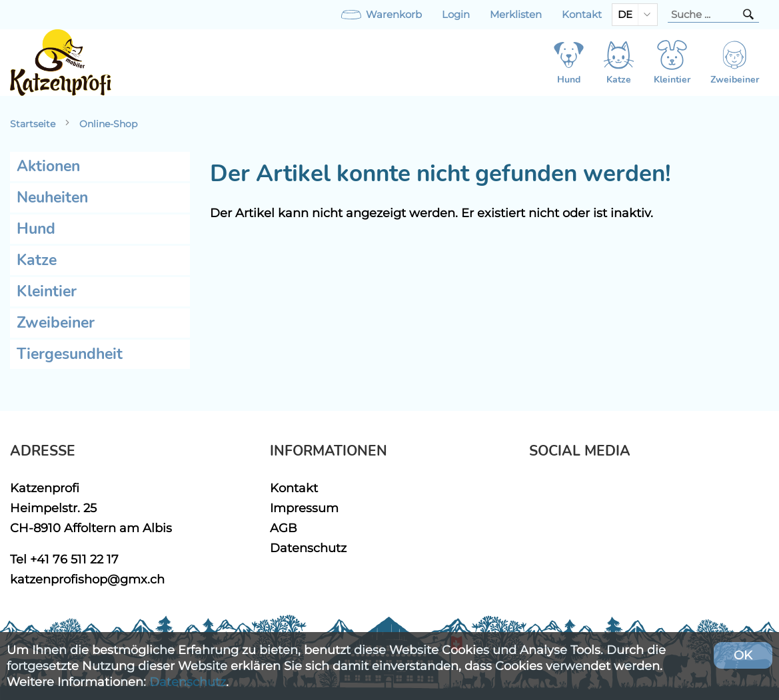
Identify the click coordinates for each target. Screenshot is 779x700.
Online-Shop (108, 124)
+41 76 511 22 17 (74, 559)
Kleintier (47, 291)
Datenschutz (308, 548)
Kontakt (582, 15)
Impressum (304, 508)
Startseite (33, 124)
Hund (36, 229)
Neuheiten (52, 197)
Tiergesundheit (70, 354)
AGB (284, 528)
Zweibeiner (56, 323)
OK (743, 655)
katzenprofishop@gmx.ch (87, 579)
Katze (37, 260)
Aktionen (48, 166)
